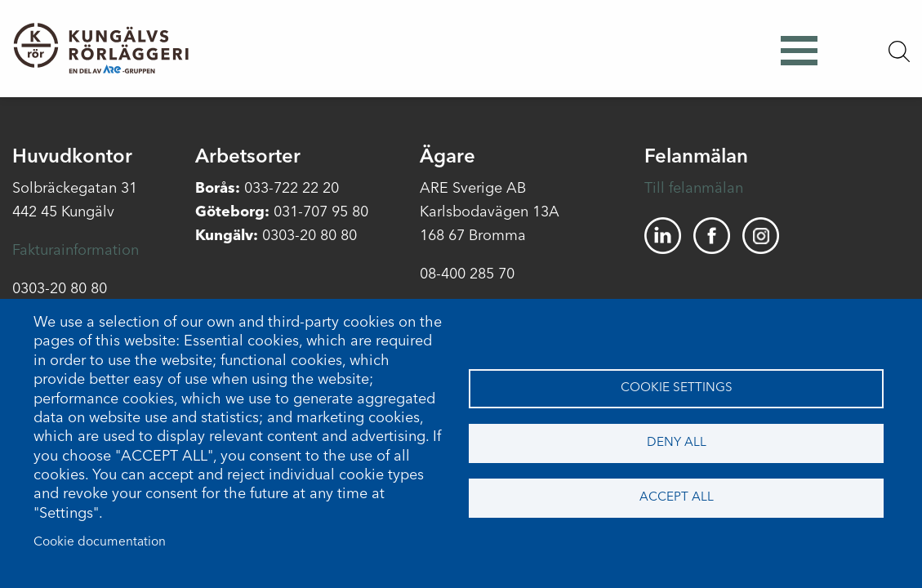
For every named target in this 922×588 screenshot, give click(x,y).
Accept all (677, 497)
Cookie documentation (100, 542)
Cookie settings (677, 388)
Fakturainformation (76, 251)
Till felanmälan (694, 189)
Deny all (677, 443)
